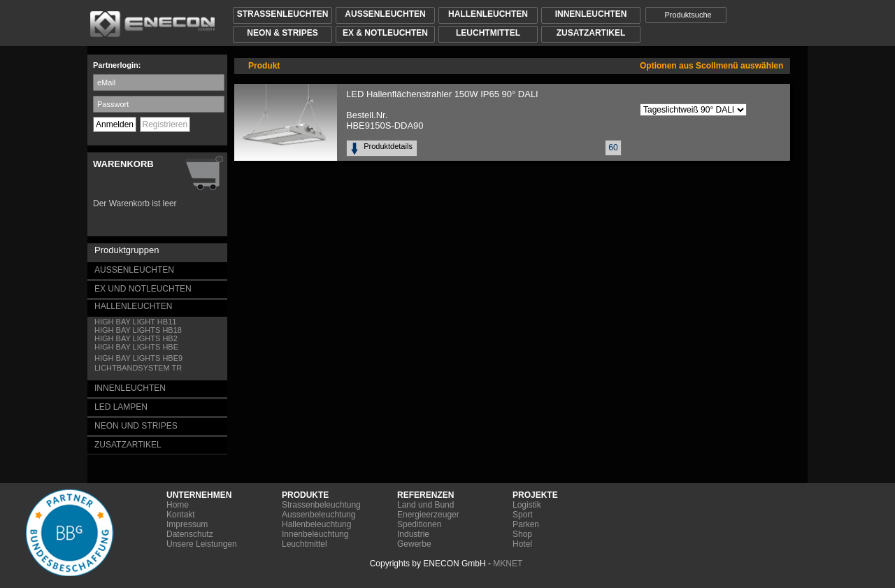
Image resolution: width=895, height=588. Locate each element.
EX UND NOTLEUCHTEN (143, 289)
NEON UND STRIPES (136, 426)
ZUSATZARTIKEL (128, 445)
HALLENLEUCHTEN (133, 306)
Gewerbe (414, 544)
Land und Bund (425, 505)
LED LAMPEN (121, 407)
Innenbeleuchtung (315, 534)
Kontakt (181, 515)
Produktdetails (390, 146)
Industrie (413, 534)
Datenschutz (190, 534)
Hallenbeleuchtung (316, 524)
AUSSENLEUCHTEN (134, 270)
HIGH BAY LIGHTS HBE (136, 347)
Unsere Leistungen (202, 544)
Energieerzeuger (428, 515)
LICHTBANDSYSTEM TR (138, 368)
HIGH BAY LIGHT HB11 (135, 322)
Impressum (187, 524)
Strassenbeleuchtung (321, 505)
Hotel (522, 544)
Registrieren (165, 124)
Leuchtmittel (305, 544)
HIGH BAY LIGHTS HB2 (136, 338)
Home (178, 505)
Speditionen (419, 524)
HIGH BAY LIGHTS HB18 (138, 330)
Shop (522, 534)
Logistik (527, 505)
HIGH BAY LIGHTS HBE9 (138, 358)
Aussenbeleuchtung (318, 515)
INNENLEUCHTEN (130, 388)
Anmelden (115, 124)
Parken (526, 524)
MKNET (508, 564)
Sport (523, 515)
